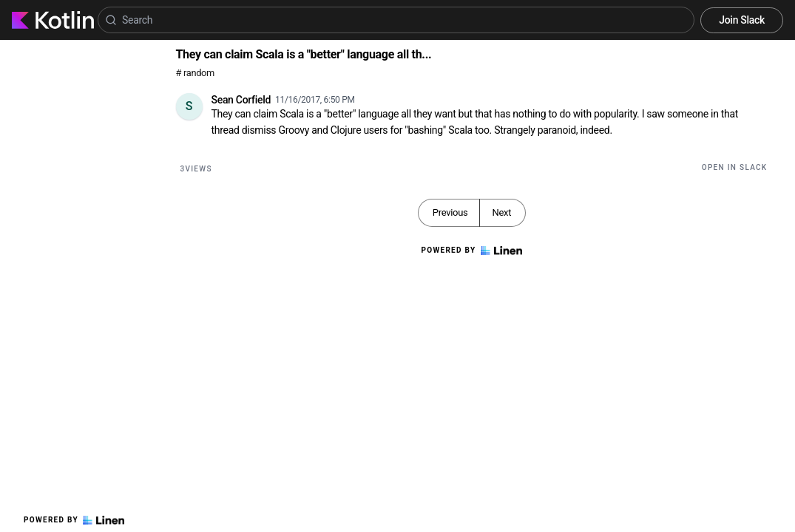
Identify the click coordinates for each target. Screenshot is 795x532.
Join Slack (742, 20)
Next (501, 212)
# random (196, 73)
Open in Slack (735, 167)
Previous (450, 212)
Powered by (74, 520)
